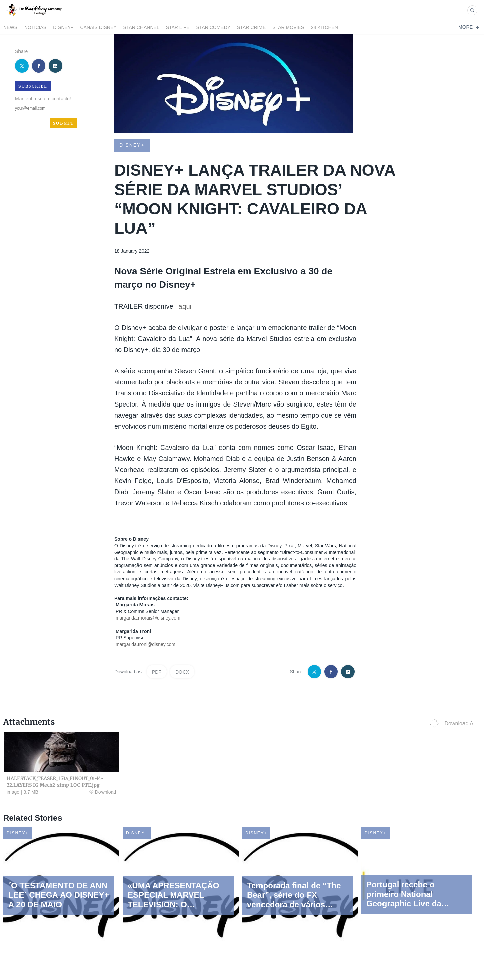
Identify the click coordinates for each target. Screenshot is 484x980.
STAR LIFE (178, 27)
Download (103, 792)
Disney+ (63, 27)
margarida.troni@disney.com (146, 644)
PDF (157, 672)
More (469, 27)
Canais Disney (98, 27)
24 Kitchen (325, 27)
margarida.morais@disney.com (148, 618)
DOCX (182, 672)
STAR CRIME (251, 27)
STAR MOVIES (288, 27)
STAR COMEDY (213, 27)
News (10, 27)
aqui (185, 306)
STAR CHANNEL (141, 27)
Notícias (35, 27)
